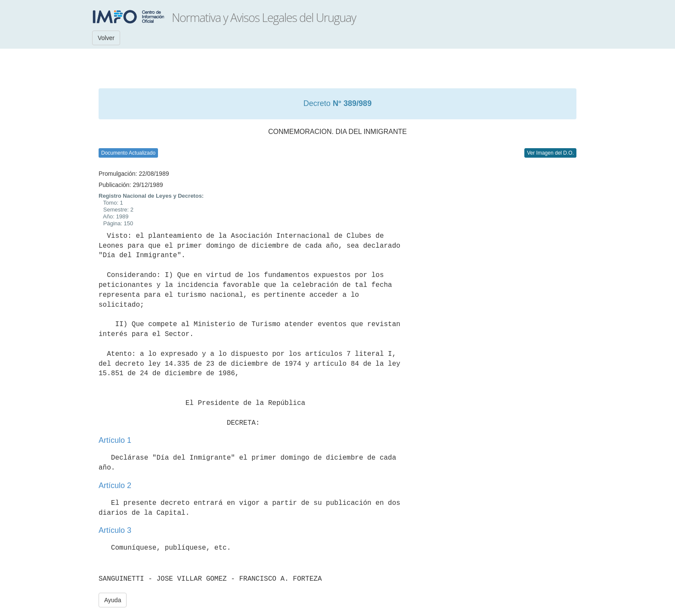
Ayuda (113, 600)
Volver (106, 38)
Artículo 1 (115, 440)
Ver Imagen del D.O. (550, 153)
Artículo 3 (115, 530)
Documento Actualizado (128, 153)
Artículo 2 (115, 485)
